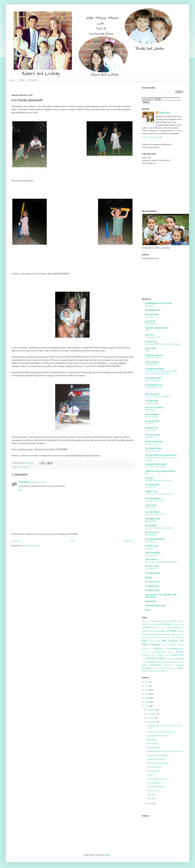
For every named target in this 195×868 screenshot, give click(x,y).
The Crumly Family (153, 435)
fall (167, 631)
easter (158, 631)
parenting (174, 648)
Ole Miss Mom (165, 113)
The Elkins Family (152, 590)
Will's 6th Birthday (152, 380)
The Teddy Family (152, 582)
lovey (164, 645)
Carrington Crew (152, 428)
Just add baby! (150, 541)
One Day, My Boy (151, 417)
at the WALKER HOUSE (155, 539)
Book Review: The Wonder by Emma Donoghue (162, 344)
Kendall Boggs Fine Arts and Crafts (159, 303)
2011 (147, 690)
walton (155, 671)
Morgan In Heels (151, 521)
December (152, 710)
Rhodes (152, 658)
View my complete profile (152, 137)
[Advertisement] (64, 88)
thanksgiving (147, 668)
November (152, 714)
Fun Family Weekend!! (156, 787)
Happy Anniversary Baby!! (157, 755)
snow (182, 662)
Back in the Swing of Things (158, 763)
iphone (178, 637)
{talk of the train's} (152, 394)
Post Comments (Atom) (31, 546)
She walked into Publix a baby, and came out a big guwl (161, 459)
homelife (167, 637)
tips (154, 668)
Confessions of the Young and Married (160, 471)
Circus (147, 351)
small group (175, 662)
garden (144, 637)
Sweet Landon (153, 744)
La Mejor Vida (151, 492)
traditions (159, 668)
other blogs (166, 649)
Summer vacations (152, 357)
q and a (167, 655)
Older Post (129, 541)
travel (164, 668)
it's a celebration (151, 569)
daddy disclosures (148, 631)
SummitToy (168, 665)
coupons (176, 627)
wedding (162, 671)
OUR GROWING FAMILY (156, 464)
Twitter (22, 80)
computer (162, 627)
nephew (144, 649)
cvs (182, 627)
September (152, 722)
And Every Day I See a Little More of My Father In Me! (161, 596)
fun (25, 467)
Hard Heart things (152, 364)
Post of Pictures (151, 487)
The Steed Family (152, 485)
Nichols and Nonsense (154, 442)
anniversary (163, 621)
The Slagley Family (152, 519)
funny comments (177, 634)
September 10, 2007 (38, 482)
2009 (147, 698)
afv (150, 621)
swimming (179, 665)
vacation (174, 668)
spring (144, 665)
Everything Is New (152, 421)
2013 (147, 682)
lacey (158, 641)
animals (155, 621)
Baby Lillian (152, 740)
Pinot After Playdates (153, 498)
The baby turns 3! (151, 437)
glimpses (150, 637)
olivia (158, 648)
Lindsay (155, 644)
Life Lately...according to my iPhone (158, 480)
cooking (168, 627)
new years (151, 649)
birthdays (168, 624)
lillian (145, 644)
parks (182, 649)
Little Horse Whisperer (156, 759)
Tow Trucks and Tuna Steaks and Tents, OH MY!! (164, 727)
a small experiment (152, 403)
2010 (147, 694)
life (28, 467)
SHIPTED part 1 (151, 324)
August (150, 803)
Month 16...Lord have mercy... (156, 514)
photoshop (168, 652)
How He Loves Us (152, 532)
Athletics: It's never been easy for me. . (159, 494)
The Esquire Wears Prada (155, 606)
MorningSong (24, 482)
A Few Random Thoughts (157, 779)
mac (168, 645)
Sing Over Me (150, 348)
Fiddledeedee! (150, 601)
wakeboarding (147, 671)
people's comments (148, 652)
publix (160, 655)
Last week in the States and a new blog (159, 528)
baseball (145, 624)
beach (159, 624)
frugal (159, 634)
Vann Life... (149, 478)
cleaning (155, 627)
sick (160, 662)
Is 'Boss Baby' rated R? (153, 337)
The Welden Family (153, 310)
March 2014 (149, 410)
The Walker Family (153, 573)
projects (154, 655)
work (167, 671)
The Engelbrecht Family (154, 369)
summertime (155, 665)
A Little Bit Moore (152, 586)
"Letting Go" (149, 306)
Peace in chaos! (153, 791)
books (176, 624)
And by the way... (152, 560)
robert (161, 658)
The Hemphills (151, 526)
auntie (170, 621)
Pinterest (33, 80)
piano (174, 652)
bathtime (152, 624)
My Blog (148, 577)
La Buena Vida (151, 342)
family (20, 467)
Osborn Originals (152, 362)
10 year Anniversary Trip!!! (155, 467)
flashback (180, 631)
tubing (169, 668)
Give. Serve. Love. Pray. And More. (158, 396)
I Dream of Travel (151, 555)
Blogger (108, 855)
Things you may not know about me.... (162, 732)
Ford (148, 634)
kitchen (152, 641)
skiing (164, 662)
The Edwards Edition (153, 448)
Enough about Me (154, 747)
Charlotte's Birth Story (153, 387)
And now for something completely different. (161, 562)
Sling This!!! (152, 798)
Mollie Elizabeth (151, 535)
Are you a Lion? (151, 430)
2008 (147, 702)
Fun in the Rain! (153, 771)
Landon (173, 640)
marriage (180, 645)
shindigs (145, 662)
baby (174, 621)
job (182, 637)
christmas (147, 627)
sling (169, 662)
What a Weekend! (154, 767)
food (144, 634)
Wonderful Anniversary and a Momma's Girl (164, 751)
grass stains (149, 335)
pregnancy (146, 655)
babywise (180, 621)
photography (159, 652)
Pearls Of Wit (150, 321)
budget (181, 624)
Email (147, 330)
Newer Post (17, 541)
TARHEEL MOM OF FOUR (156, 328)
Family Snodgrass (152, 414)
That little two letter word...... (156, 501)
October (151, 718)
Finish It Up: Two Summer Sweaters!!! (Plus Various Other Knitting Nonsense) (161, 372)
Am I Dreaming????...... (156, 783)
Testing (150, 775)
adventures (145, 621)
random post (177, 655)
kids (145, 640)
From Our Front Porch (154, 408)
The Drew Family (152, 566)
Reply (21, 490)
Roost (147, 610)
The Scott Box (150, 505)
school (174, 659)
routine (168, 659)
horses (173, 637)
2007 (147, 706)
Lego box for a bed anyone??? (158, 736)
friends (153, 634)
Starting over (150, 548)
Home (12, 80)
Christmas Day (150, 507)
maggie (173, 645)
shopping (153, 662)
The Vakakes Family (153, 378)
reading (144, 659)
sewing (180, 659)
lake (164, 640)
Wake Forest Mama (153, 553)
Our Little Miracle (152, 512)
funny (167, 634)
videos (181, 668)
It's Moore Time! (152, 546)
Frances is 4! (150, 423)
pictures (180, 652)
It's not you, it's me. (152, 444)
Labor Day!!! (152, 795)
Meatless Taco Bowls (152, 451)
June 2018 (149, 317)
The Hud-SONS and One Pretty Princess (161, 455)
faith (163, 631)
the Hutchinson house (153, 385)
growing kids (158, 637)
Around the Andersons (154, 355)
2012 (147, 686)
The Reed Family (152, 315)
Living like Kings (152, 401)
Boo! (147, 473)
